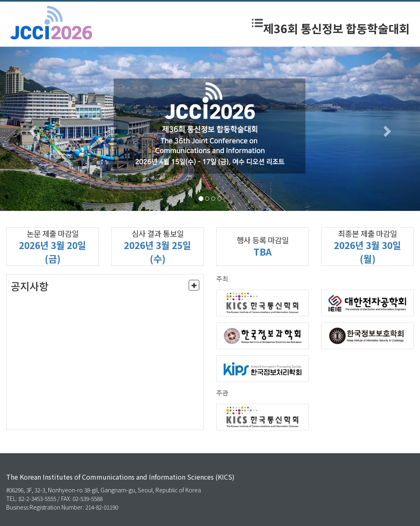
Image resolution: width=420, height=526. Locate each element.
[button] (32, 129)
